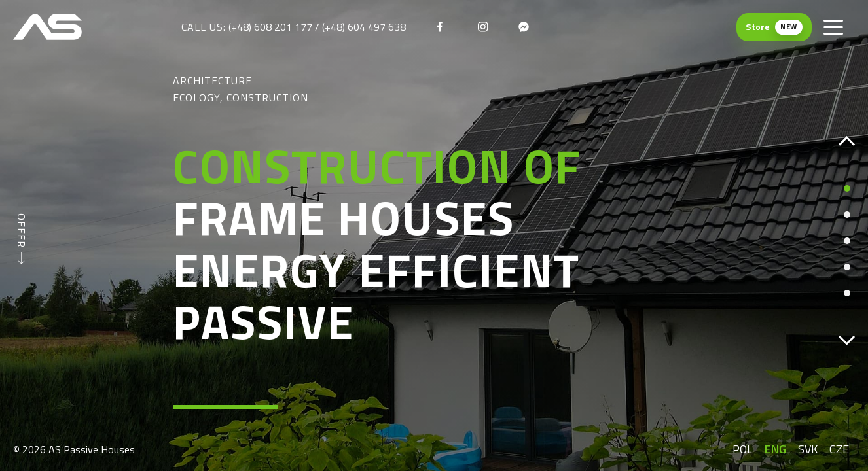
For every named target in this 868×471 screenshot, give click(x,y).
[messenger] (524, 27)
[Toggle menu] (833, 27)
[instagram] (483, 27)
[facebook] (443, 27)
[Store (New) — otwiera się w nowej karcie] (774, 27)
